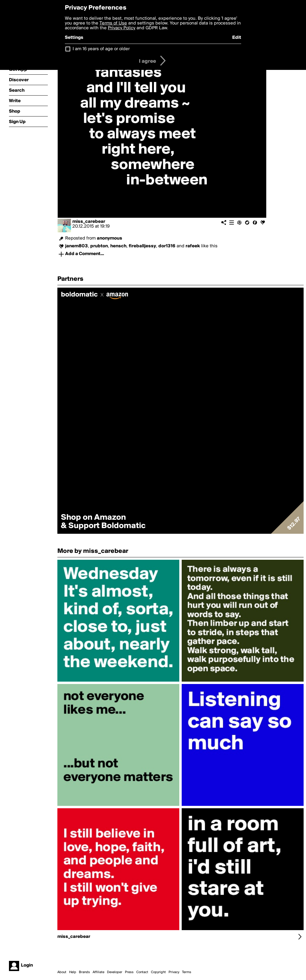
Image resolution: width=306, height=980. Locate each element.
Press (129, 972)
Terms (187, 972)
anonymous (110, 238)
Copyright (158, 972)
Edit (237, 38)
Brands (84, 972)
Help (73, 972)
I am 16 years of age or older (101, 49)
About (62, 972)
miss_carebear (89, 222)
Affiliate (98, 972)
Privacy (174, 972)
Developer (115, 972)
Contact (142, 972)
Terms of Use (113, 23)
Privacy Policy (122, 28)
